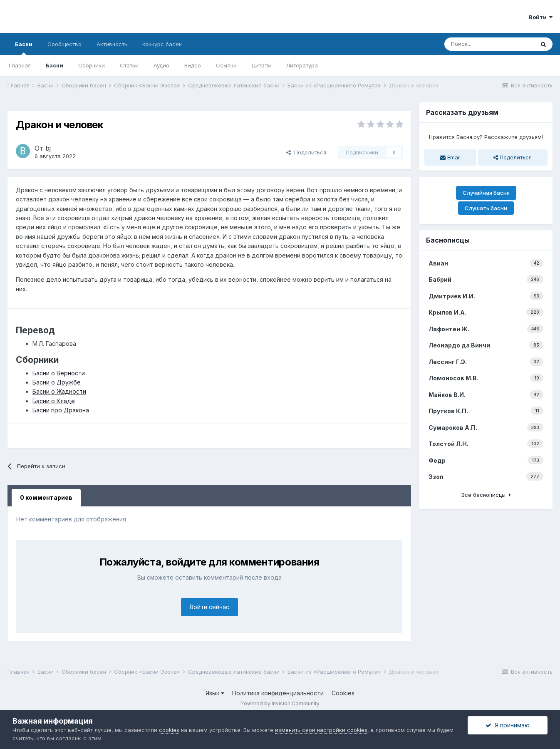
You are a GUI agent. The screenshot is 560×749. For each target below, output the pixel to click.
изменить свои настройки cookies (321, 730)
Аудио (161, 65)
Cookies (343, 693)
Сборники (92, 65)
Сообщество (64, 44)
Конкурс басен (162, 44)
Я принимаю (508, 725)
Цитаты (261, 65)
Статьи (129, 65)
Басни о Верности (59, 373)
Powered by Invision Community (280, 703)
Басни (24, 48)
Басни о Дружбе (57, 382)
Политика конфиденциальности (278, 693)
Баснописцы (448, 240)
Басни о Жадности (59, 391)
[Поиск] (489, 44)
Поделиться (306, 152)
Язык (215, 693)
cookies (169, 730)
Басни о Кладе (54, 401)
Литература (302, 65)
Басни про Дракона (61, 410)
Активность (112, 44)
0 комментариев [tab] (46, 497)
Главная (20, 65)
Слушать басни (486, 208)
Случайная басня (486, 193)
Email (450, 157)
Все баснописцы (486, 495)
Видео (193, 65)
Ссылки (226, 65)
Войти (541, 17)
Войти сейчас (209, 607)
